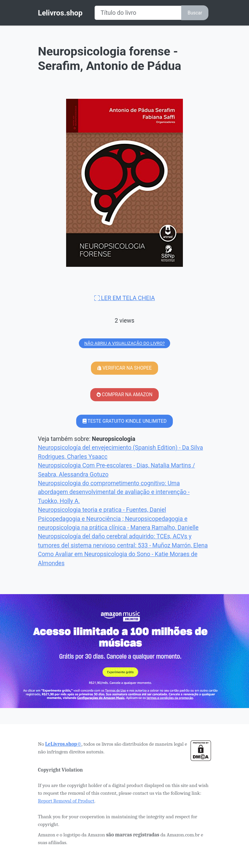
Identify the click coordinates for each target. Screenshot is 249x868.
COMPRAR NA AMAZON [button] (125, 395)
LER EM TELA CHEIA (125, 298)
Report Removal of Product (66, 801)
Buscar (195, 13)
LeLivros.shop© (63, 744)
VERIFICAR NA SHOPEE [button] (125, 368)
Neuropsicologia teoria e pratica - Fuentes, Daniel (102, 510)
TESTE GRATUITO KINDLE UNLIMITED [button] (125, 421)
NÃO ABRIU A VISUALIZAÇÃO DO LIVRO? (125, 343)
